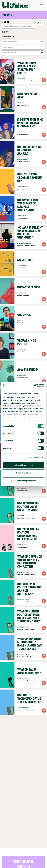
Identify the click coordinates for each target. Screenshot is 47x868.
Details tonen (34, 458)
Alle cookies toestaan (23, 465)
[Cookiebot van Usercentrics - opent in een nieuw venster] (34, 385)
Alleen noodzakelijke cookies (23, 481)
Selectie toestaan (24, 473)
